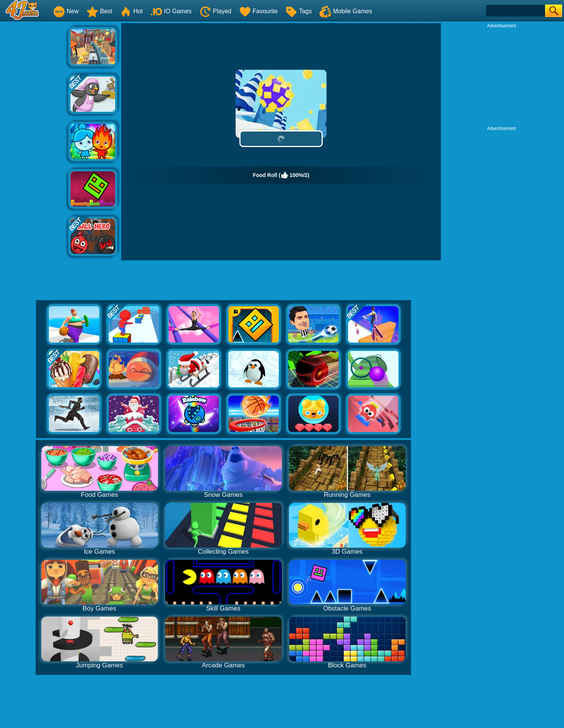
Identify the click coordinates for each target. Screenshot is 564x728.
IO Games (171, 11)
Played (215, 11)
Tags (298, 11)
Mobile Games (346, 11)
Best (99, 11)
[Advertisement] (34, 137)
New (66, 11)
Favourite (259, 11)
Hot (131, 11)
